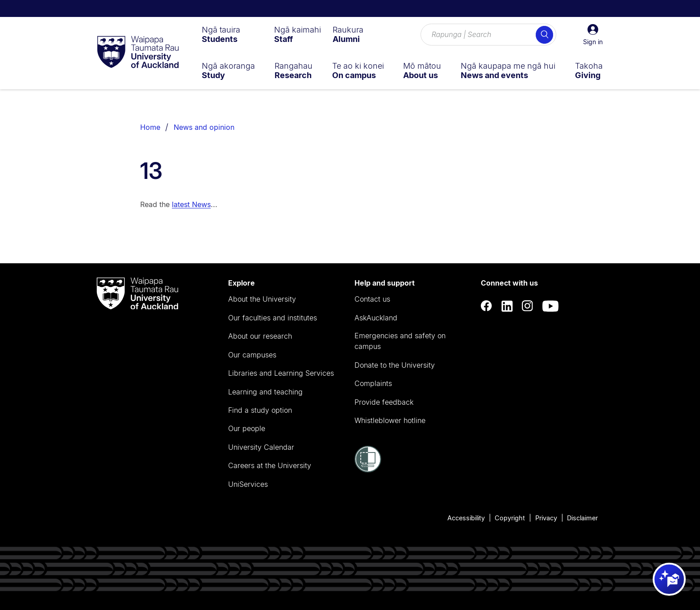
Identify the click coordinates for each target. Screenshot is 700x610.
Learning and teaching (265, 392)
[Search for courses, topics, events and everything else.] (488, 35)
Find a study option (260, 410)
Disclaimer (582, 518)
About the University (262, 299)
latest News (191, 204)
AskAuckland (376, 318)
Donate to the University (395, 365)
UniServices (248, 484)
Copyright (510, 518)
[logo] (138, 53)
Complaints (373, 383)
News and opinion (204, 127)
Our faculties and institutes (273, 318)
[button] (593, 35)
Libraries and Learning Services (281, 373)
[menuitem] (221, 34)
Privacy (546, 518)
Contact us (372, 299)
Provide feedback (384, 402)
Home (150, 127)
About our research (260, 336)
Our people (247, 428)
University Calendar (261, 447)
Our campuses (252, 355)
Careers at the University (270, 465)
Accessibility (466, 518)
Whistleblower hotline (390, 420)
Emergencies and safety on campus (400, 341)
